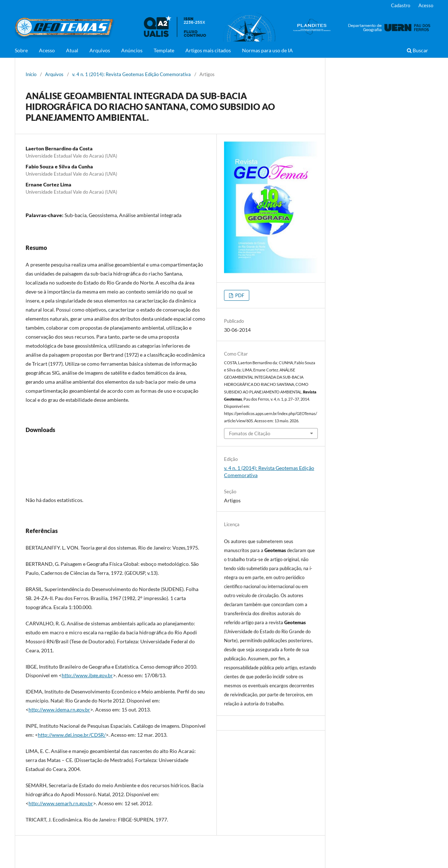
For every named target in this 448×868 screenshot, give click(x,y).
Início (31, 74)
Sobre (21, 50)
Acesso (47, 50)
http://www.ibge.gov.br (87, 675)
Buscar (418, 50)
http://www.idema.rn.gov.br (59, 710)
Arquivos (100, 50)
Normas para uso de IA (267, 50)
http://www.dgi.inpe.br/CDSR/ (72, 735)
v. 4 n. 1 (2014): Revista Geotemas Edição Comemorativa (131, 74)
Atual (72, 50)
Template (164, 50)
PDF (239, 295)
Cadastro (401, 5)
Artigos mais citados (208, 50)
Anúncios (132, 50)
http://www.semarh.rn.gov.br (61, 803)
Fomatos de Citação (250, 433)
